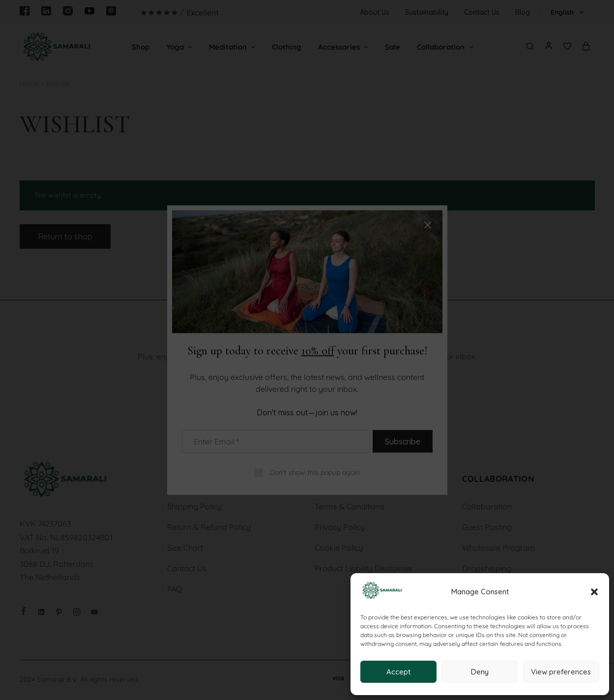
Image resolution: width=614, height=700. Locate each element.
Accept (398, 672)
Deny (480, 672)
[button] (594, 592)
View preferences (561, 672)
